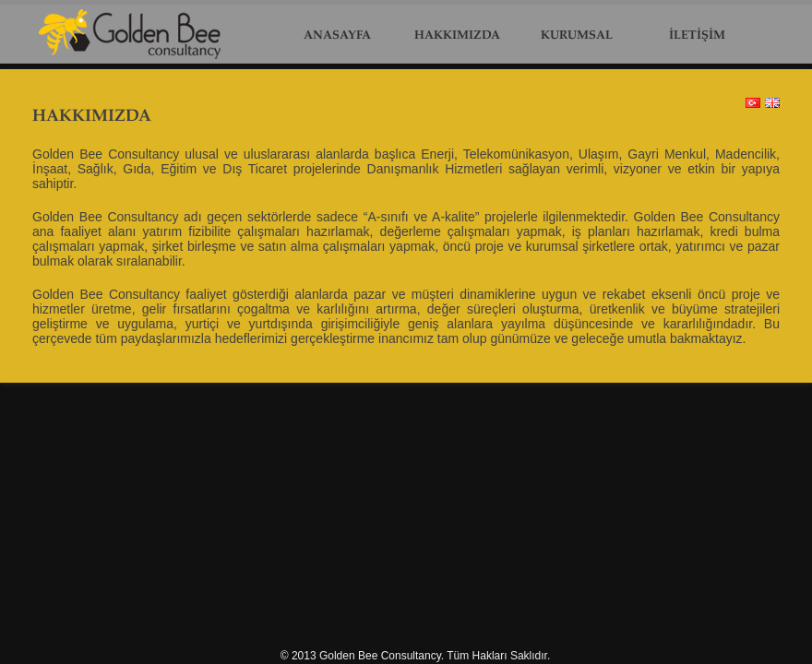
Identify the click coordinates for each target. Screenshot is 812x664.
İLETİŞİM (697, 36)
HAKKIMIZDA (457, 36)
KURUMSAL (577, 36)
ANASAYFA (337, 36)
